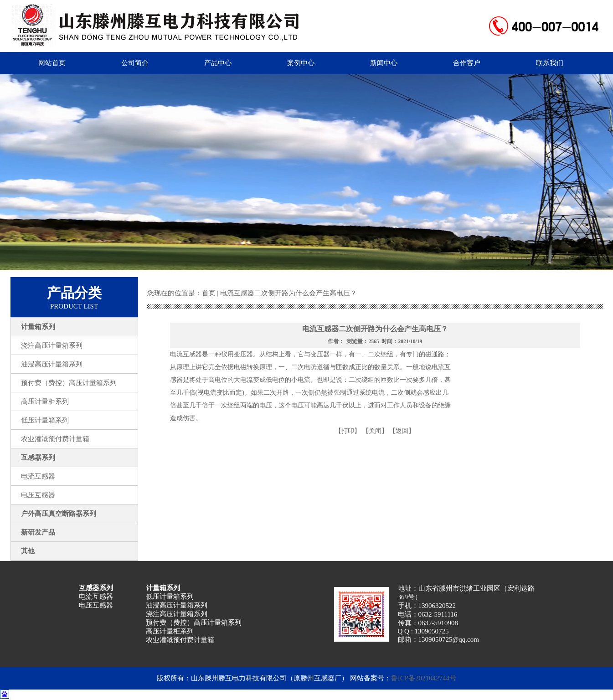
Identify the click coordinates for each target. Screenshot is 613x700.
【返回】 (402, 431)
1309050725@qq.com (449, 639)
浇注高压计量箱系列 (177, 614)
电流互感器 (96, 597)
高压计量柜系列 (170, 631)
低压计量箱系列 (170, 597)
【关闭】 (375, 431)
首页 (209, 293)
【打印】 (348, 431)
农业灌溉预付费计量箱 (180, 640)
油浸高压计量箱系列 (177, 605)
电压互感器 (96, 605)
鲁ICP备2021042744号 (424, 678)
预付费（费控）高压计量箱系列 (194, 623)
